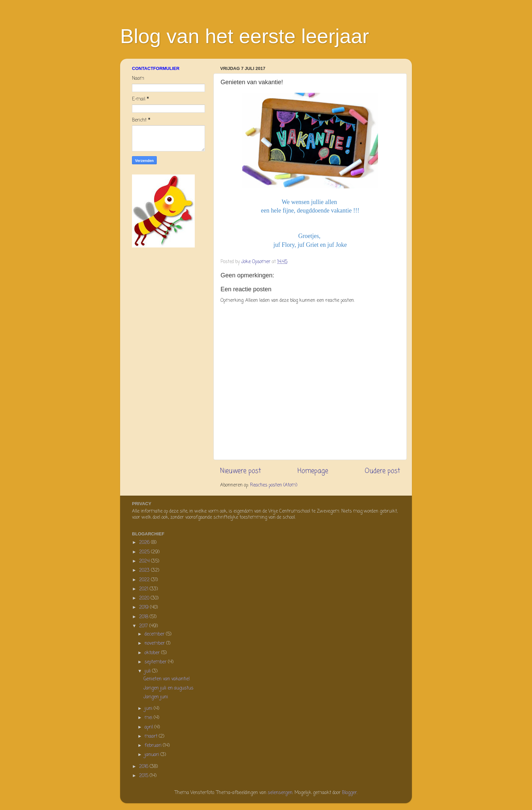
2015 (144, 776)
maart (152, 737)
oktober (153, 653)
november (155, 643)
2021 (144, 589)
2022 (145, 580)
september (156, 662)
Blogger (349, 793)
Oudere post (382, 471)
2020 (145, 598)
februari (154, 746)
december (155, 634)
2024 (145, 561)
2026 (145, 543)
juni (149, 709)
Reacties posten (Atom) (274, 485)
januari (153, 755)
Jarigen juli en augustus (168, 688)
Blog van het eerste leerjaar (245, 36)
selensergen (280, 793)
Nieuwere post (241, 471)
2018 (144, 617)
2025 (145, 552)
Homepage (313, 471)
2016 (144, 767)
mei (149, 718)
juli (148, 671)
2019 (145, 607)
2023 (145, 570)
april (149, 727)
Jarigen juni (156, 697)
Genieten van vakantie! (167, 679)
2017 (144, 626)
